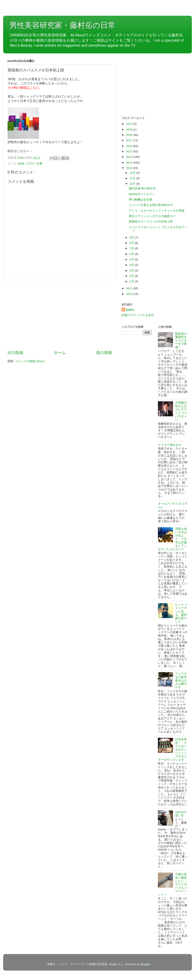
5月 (132, 259)
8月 (132, 243)
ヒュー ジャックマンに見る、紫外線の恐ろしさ (181, 613)
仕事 (39, 164)
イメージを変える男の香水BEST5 (151, 205)
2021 (130, 124)
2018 (130, 135)
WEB (21, 164)
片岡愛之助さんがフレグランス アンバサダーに (181, 411)
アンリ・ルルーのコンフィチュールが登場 (157, 211)
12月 (133, 173)
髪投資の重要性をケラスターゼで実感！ (181, 341)
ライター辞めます (170, 445)
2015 (130, 151)
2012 (130, 168)
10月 (133, 184)
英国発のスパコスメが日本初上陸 (151, 222)
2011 (130, 288)
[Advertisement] (60, 315)
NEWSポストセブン (142, 194)
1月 (132, 281)
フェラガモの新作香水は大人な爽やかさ (181, 680)
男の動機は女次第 (140, 200)
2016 (130, 146)
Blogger (146, 964)
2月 (132, 276)
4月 (132, 265)
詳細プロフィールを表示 (138, 315)
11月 (133, 178)
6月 (132, 254)
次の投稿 (15, 353)
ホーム (60, 353)
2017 (130, 140)
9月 (132, 237)
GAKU (130, 310)
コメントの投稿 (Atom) (30, 361)
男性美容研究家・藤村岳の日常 (62, 25)
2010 (130, 294)
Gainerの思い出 (181, 814)
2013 (130, 163)
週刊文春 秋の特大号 (142, 188)
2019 (130, 129)
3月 (132, 271)
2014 (130, 157)
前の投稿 (104, 353)
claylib (113, 964)
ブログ (30, 164)
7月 (132, 248)
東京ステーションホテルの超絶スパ (152, 216)
